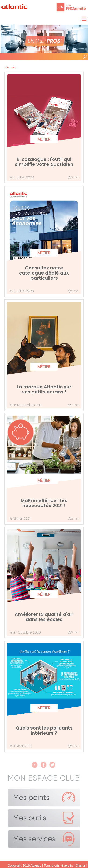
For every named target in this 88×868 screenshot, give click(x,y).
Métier (44, 139)
